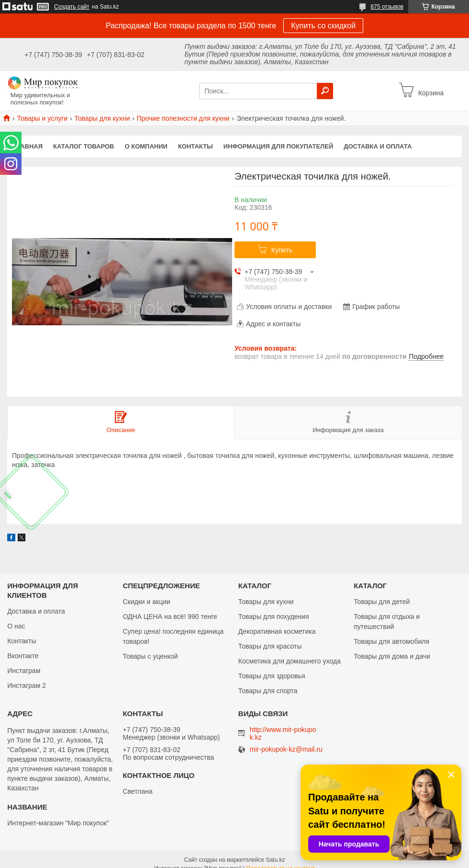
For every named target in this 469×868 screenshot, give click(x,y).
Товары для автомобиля (391, 641)
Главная (28, 146)
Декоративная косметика (277, 631)
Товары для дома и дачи (392, 656)
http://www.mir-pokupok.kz (283, 733)
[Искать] (325, 91)
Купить (282, 250)
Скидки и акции (146, 602)
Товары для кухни (102, 118)
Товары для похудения (274, 617)
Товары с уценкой (150, 656)
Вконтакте (23, 656)
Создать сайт (72, 7)
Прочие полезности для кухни (183, 118)
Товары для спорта (268, 691)
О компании (146, 146)
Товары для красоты (270, 646)
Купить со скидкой (323, 26)
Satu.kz (275, 860)
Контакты (195, 146)
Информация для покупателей (278, 146)
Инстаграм (24, 671)
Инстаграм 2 (27, 685)
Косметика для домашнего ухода (290, 661)
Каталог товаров (84, 146)
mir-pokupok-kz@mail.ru (286, 749)
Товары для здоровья (272, 676)
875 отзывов (387, 7)
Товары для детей (382, 602)
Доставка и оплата (378, 146)
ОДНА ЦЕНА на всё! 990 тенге (170, 617)
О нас (16, 626)
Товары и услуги (42, 118)
